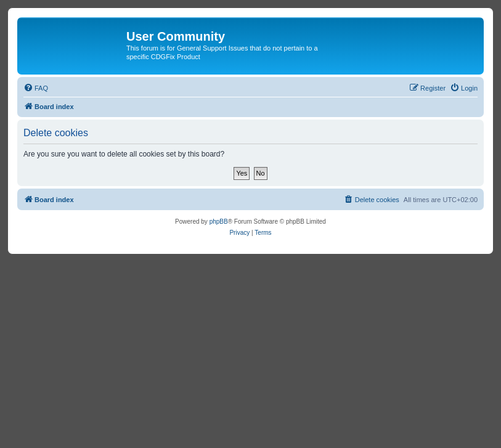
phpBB (219, 222)
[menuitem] (36, 88)
